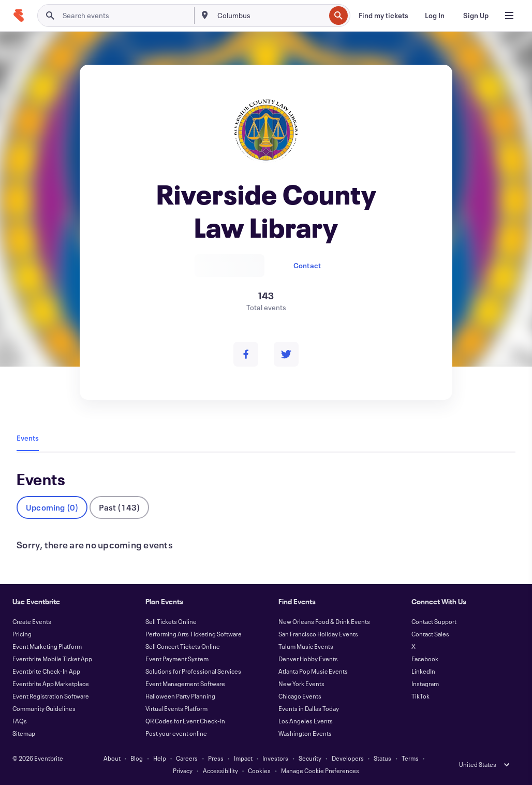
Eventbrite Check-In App (46, 671)
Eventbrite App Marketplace (51, 684)
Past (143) (119, 507)
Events (28, 438)
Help (160, 758)
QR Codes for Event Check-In (185, 721)
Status (382, 758)
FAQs (20, 721)
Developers (348, 758)
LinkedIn (423, 671)
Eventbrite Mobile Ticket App (52, 659)
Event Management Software (185, 684)
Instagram (425, 684)
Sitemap (24, 733)
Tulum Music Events (306, 646)
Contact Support (434, 621)
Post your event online (176, 733)
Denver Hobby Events (308, 659)
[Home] (19, 16)
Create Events (32, 621)
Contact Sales (430, 634)
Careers (187, 758)
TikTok (420, 696)
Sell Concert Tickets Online (183, 646)
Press (216, 758)
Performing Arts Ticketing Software (194, 634)
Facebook (425, 659)
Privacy (183, 771)
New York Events (301, 684)
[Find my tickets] (383, 16)
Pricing (22, 634)
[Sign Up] (476, 16)
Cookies (259, 771)
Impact (243, 758)
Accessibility (220, 771)
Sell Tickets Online (171, 621)
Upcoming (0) (52, 507)
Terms (410, 758)
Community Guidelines (44, 708)
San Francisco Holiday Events (318, 634)
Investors (275, 758)
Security (310, 758)
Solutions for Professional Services (193, 671)
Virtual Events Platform (176, 708)
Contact (307, 265)
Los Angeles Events (306, 721)
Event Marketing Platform (47, 646)
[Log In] (435, 16)
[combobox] (270, 16)
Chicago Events (300, 696)
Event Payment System (177, 659)
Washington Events (305, 733)
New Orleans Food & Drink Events (324, 621)
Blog (137, 758)
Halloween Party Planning (180, 696)
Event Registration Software (51, 696)
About (112, 758)
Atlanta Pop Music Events (313, 671)
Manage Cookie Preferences (320, 771)
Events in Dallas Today (309, 708)
